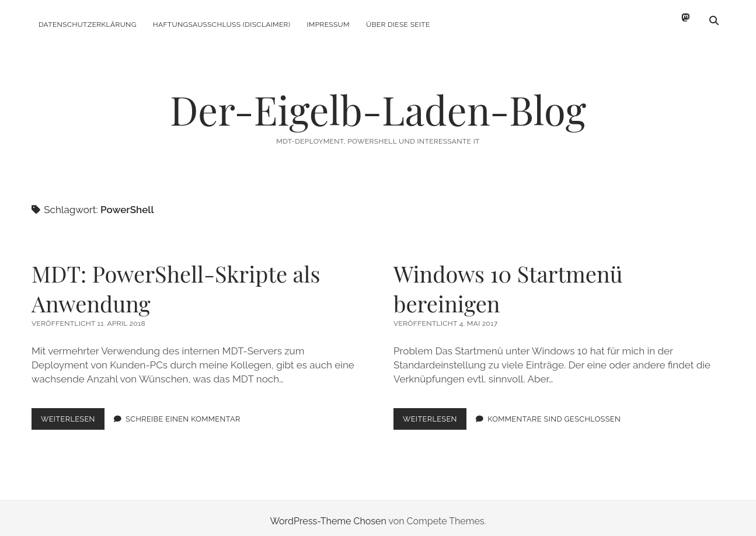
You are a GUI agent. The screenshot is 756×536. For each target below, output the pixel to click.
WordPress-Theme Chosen (328, 515)
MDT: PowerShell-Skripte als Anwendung (176, 282)
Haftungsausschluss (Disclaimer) (222, 25)
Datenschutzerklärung (88, 25)
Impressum (328, 25)
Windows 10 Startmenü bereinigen (508, 282)
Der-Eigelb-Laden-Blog (378, 103)
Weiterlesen (73, 415)
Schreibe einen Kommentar (183, 413)
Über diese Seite (398, 25)
